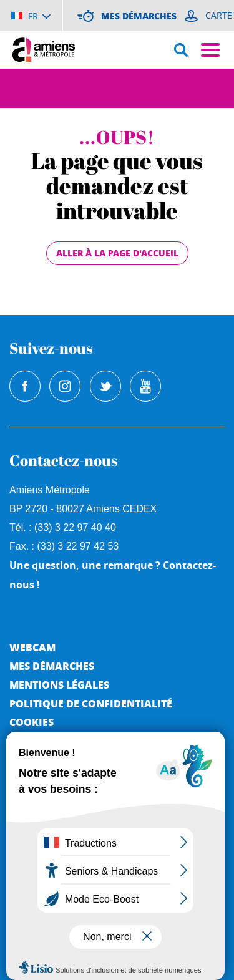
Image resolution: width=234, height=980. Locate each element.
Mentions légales (59, 685)
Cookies (32, 722)
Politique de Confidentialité (91, 703)
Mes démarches (52, 666)
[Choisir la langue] (31, 16)
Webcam (32, 647)
